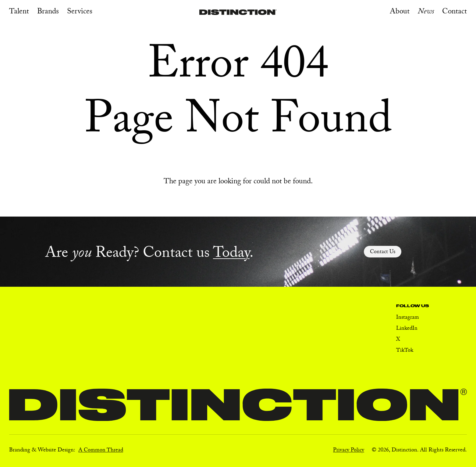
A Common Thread (101, 451)
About (400, 12)
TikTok (405, 351)
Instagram (408, 318)
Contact (455, 12)
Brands (48, 12)
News (426, 12)
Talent (19, 12)
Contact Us (383, 252)
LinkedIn (407, 329)
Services (80, 12)
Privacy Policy (349, 451)
